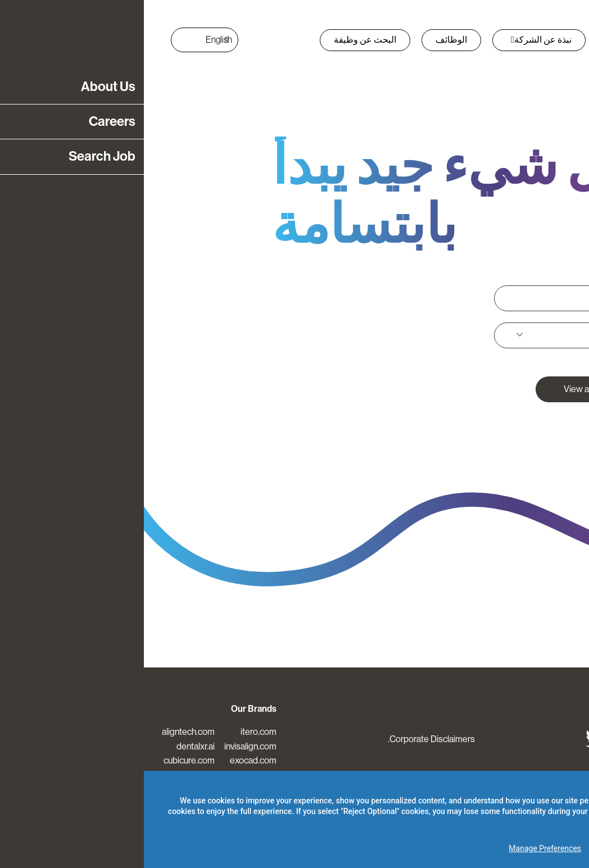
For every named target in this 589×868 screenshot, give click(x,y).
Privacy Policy (487, 801)
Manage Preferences (401, 848)
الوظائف (307, 40)
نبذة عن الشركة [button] (397, 40)
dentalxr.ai (52, 746)
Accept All (548, 848)
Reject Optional (481, 848)
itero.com (115, 732)
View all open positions (463, 389)
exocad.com (109, 760)
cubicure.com (45, 760)
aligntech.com (44, 732)
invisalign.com (107, 746)
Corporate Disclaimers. (287, 739)
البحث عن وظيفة (221, 40)
